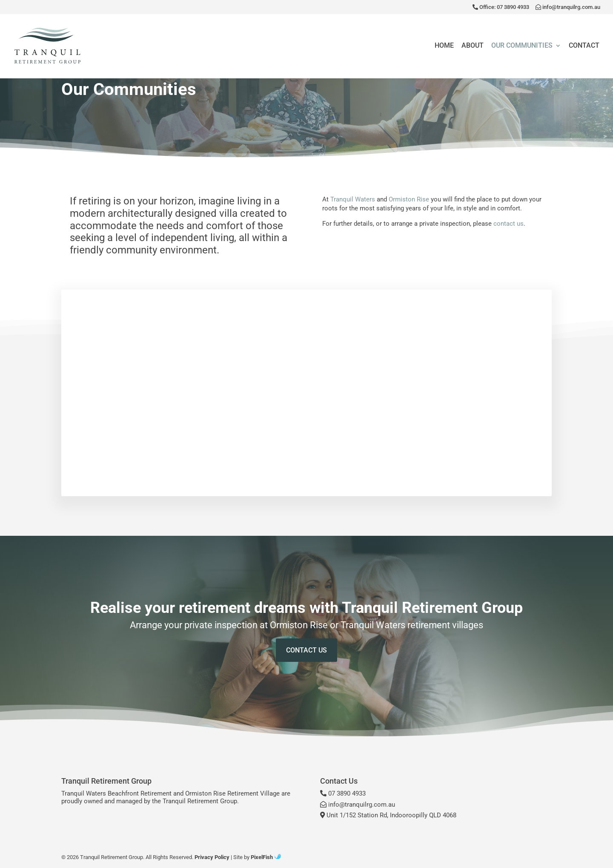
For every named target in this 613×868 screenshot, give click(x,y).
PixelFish (266, 857)
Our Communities (522, 46)
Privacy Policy (212, 857)
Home (444, 46)
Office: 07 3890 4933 (501, 7)
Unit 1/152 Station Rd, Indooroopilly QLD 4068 (388, 815)
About (473, 46)
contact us (508, 224)
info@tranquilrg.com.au (568, 7)
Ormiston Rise (409, 199)
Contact (584, 46)
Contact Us (306, 650)
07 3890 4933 (343, 793)
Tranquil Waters (353, 199)
